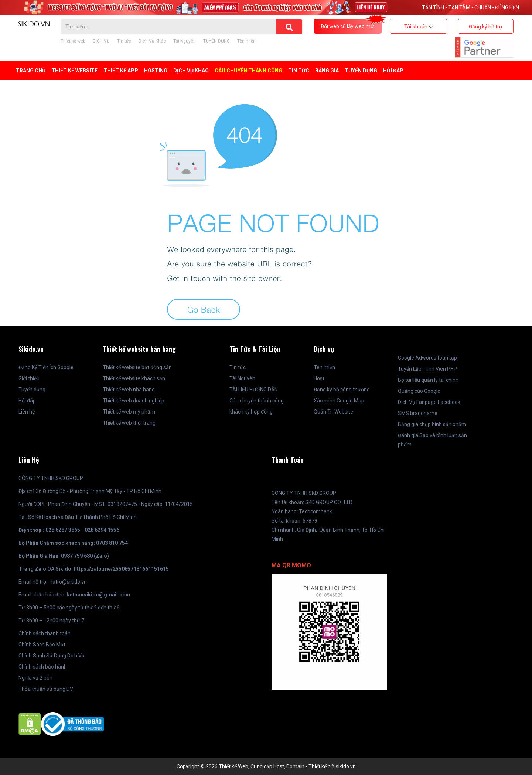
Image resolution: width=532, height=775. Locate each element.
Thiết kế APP (121, 71)
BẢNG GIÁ (327, 71)
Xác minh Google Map (339, 401)
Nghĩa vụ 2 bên (35, 678)
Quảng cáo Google (419, 391)
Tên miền (246, 41)
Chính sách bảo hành (43, 667)
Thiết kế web (73, 41)
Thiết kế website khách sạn (134, 378)
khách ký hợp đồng (251, 412)
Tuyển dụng (32, 390)
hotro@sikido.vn (68, 582)
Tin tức (124, 41)
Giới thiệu (29, 378)
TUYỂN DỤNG (216, 41)
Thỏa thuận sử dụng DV (46, 689)
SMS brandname (418, 413)
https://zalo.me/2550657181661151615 (121, 569)
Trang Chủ (31, 71)
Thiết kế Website (74, 71)
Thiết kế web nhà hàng (129, 390)
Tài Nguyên (185, 41)
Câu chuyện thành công (257, 401)
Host (319, 378)
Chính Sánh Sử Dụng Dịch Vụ (52, 656)
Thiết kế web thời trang (129, 423)
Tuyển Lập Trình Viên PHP (427, 369)
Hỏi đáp (393, 71)
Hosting (156, 71)
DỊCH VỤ (101, 41)
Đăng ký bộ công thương (342, 390)
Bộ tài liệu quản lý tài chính (428, 380)
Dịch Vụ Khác (152, 41)
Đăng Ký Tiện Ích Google (46, 367)
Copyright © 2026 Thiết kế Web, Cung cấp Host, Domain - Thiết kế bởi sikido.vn (266, 766)
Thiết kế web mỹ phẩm (129, 412)
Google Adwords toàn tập (427, 358)
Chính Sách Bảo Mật (42, 645)
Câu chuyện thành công (248, 71)
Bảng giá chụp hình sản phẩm (432, 424)
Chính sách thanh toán (45, 633)
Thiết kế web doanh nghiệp (134, 401)
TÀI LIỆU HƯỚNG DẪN (254, 390)
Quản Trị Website (333, 412)
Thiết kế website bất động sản (137, 367)
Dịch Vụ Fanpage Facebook (429, 402)
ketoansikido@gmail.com (98, 595)
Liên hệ (27, 412)
